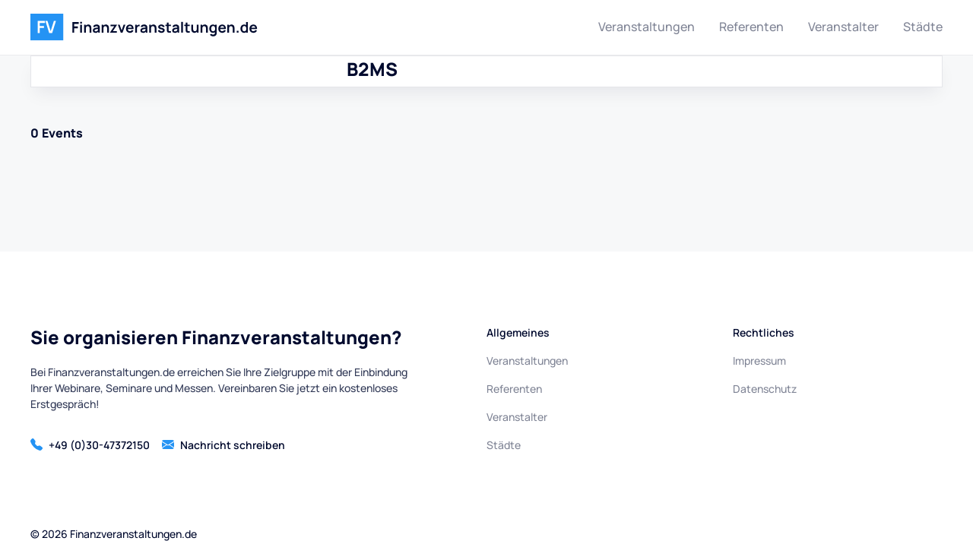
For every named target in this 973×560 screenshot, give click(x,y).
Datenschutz (765, 389)
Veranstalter (843, 27)
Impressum (759, 361)
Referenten (751, 27)
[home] (144, 27)
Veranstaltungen (647, 27)
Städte (923, 27)
